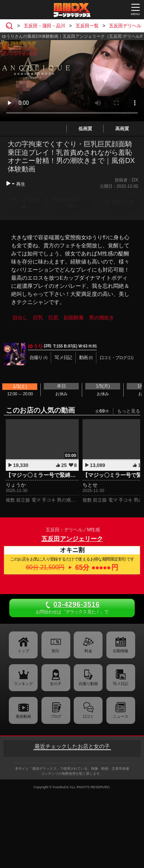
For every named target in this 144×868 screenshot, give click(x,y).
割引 (56, 651)
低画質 (85, 129)
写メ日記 (121, 684)
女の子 (56, 684)
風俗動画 (23, 716)
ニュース (121, 716)
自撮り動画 (88, 684)
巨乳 (38, 318)
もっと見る (129, 411)
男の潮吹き (102, 318)
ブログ (56, 716)
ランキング (23, 684)
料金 (88, 651)
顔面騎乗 (74, 318)
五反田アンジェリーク (72, 539)
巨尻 (53, 318)
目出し (20, 318)
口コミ (88, 716)
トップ (23, 651)
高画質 (122, 129)
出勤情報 (121, 651)
